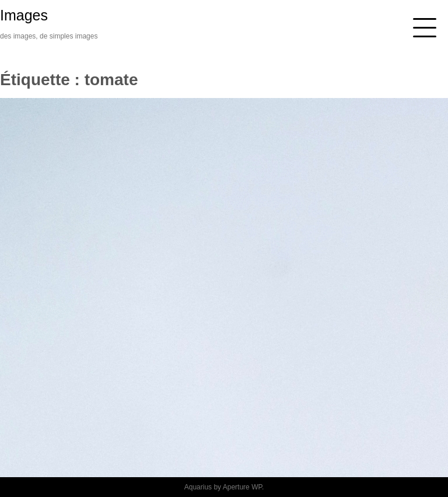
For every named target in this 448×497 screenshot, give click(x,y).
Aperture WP (242, 487)
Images (24, 15)
